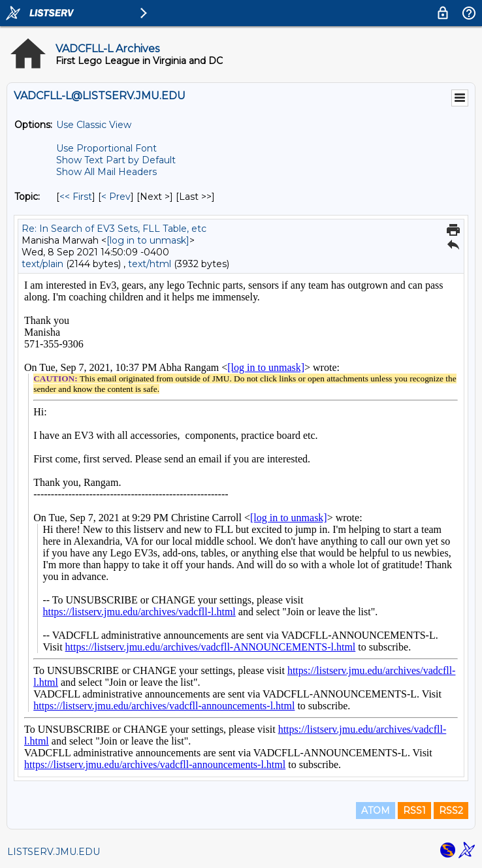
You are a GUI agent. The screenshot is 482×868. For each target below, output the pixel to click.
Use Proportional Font (106, 148)
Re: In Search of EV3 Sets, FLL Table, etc (114, 229)
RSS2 (451, 811)
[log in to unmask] (148, 240)
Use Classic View (94, 125)
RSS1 (414, 811)
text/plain (42, 264)
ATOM (376, 811)
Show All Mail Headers (106, 172)
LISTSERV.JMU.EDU (54, 852)
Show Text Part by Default (116, 160)
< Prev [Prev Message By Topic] (116, 197)
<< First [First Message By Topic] (76, 197)
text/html (150, 264)
